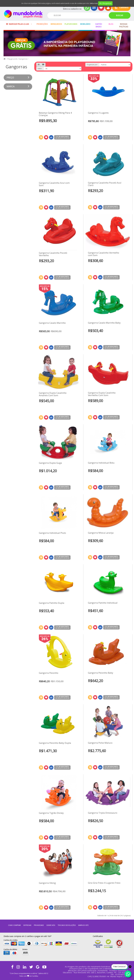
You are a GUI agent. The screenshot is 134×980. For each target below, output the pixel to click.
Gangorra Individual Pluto (52, 535)
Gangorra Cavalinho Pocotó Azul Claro (105, 182)
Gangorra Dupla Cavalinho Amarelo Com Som (53, 396)
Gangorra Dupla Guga (50, 465)
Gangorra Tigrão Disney (51, 815)
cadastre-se (76, 9)
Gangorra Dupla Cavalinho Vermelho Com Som (102, 392)
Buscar (120, 15)
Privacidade (39, 925)
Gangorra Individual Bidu (101, 461)
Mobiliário (85, 24)
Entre (65, 9)
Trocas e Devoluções (67, 925)
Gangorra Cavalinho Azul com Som (54, 186)
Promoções (42, 24)
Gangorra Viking (47, 885)
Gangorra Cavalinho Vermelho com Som (104, 252)
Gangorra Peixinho (49, 675)
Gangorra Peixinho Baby (101, 671)
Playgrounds (12, 59)
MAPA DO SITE (83, 925)
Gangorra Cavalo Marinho (52, 325)
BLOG (111, 24)
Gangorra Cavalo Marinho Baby (104, 321)
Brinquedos (56, 24)
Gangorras (23, 59)
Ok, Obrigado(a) (105, 3)
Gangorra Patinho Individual (103, 601)
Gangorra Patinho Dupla (52, 605)
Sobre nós (51, 925)
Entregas (27, 925)
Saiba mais (94, 3)
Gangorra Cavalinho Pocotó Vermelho (53, 256)
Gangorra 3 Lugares (98, 113)
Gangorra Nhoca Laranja (101, 531)
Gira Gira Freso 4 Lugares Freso (104, 881)
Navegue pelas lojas (18, 24)
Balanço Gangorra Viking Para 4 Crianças (55, 114)
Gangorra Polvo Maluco (100, 741)
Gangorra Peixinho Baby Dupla (55, 745)
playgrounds (71, 24)
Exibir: (40, 69)
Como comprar (14, 925)
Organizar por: (92, 65)
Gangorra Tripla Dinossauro (103, 811)
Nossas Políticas (124, 25)
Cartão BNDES (99, 25)
